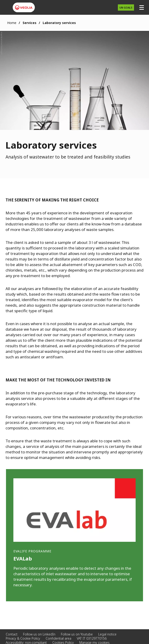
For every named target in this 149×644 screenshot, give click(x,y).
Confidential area (58, 638)
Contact (12, 634)
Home (12, 23)
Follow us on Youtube (77, 634)
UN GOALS (126, 7)
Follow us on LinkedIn (39, 634)
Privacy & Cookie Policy (23, 638)
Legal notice (107, 634)
